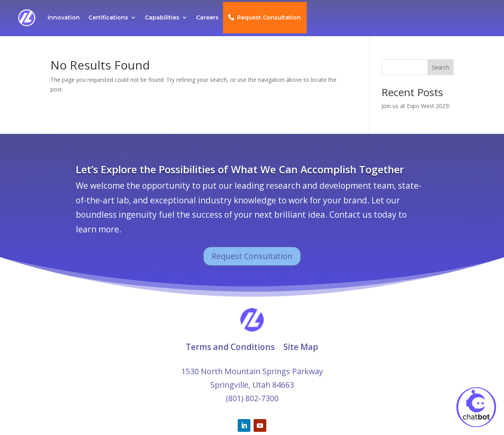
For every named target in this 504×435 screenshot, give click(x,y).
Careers (207, 17)
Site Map (301, 347)
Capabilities (162, 17)
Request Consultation (269, 17)
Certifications (108, 17)
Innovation (64, 17)
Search (441, 67)
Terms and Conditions (230, 347)
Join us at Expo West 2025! (416, 106)
